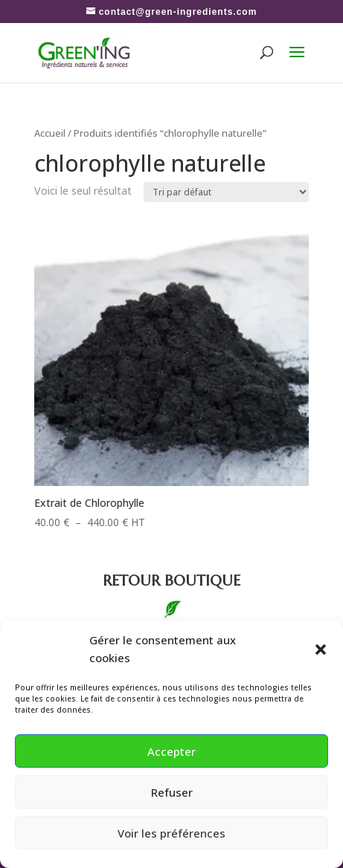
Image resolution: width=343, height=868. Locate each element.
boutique (171, 581)
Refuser (172, 792)
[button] (321, 650)
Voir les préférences (171, 833)
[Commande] (226, 192)
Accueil (50, 133)
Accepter (171, 751)
